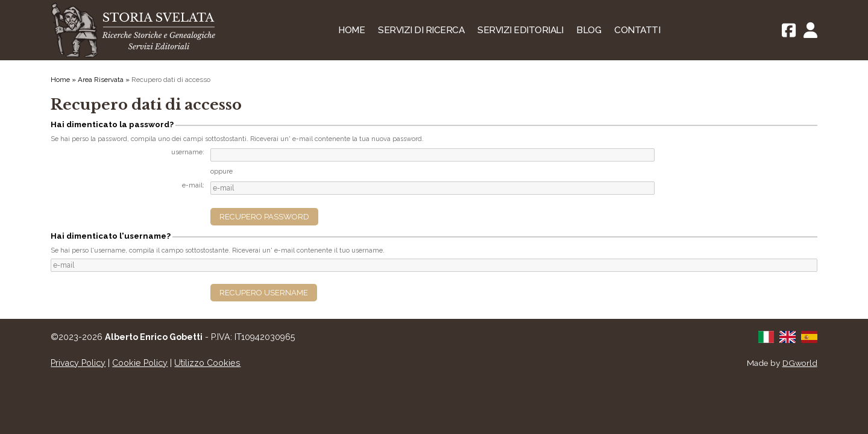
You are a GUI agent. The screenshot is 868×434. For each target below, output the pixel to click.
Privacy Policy (78, 363)
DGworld (800, 363)
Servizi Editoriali (520, 30)
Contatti (637, 30)
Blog (589, 30)
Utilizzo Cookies (207, 363)
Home (351, 30)
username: (188, 152)
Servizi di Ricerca (421, 30)
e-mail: (193, 185)
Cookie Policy (140, 363)
